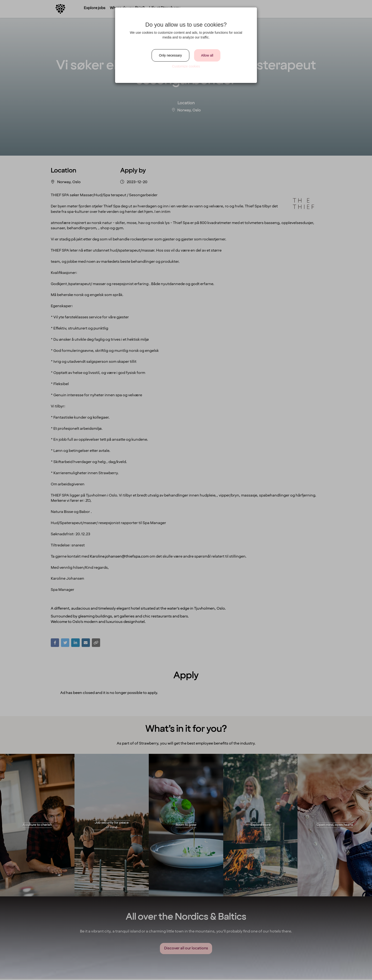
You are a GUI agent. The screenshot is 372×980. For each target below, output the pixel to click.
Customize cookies (186, 66)
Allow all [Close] (207, 55)
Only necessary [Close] (170, 55)
